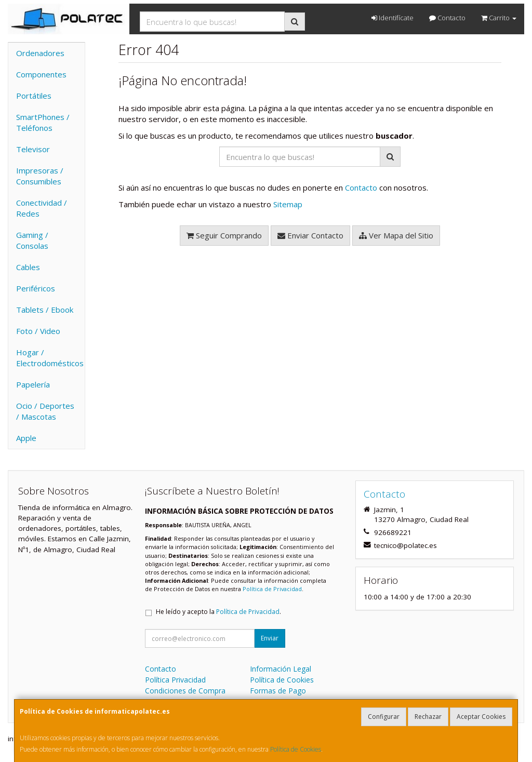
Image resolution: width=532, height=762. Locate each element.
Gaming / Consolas (32, 240)
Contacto (447, 18)
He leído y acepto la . (218, 612)
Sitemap (288, 204)
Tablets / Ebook (45, 310)
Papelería (33, 384)
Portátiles (34, 96)
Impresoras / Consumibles (40, 176)
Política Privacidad (175, 680)
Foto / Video (38, 331)
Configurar (384, 717)
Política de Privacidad (272, 589)
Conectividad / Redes (42, 208)
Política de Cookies (296, 749)
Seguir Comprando (224, 235)
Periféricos (36, 288)
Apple (26, 438)
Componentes (41, 74)
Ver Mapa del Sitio (396, 235)
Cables (28, 267)
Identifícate (393, 18)
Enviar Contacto (310, 235)
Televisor (33, 149)
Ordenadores (40, 53)
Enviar (270, 638)
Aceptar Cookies (481, 717)
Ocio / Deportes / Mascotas (45, 411)
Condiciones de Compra (185, 691)
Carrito (499, 18)
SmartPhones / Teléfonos (43, 122)
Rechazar (428, 717)
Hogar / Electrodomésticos (50, 358)
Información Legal (281, 669)
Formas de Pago (278, 691)
